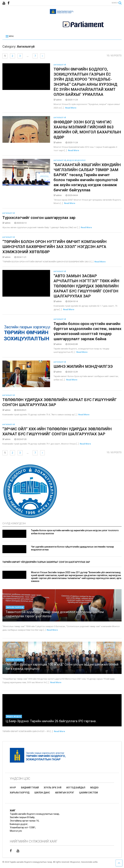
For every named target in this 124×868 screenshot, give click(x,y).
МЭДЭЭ (94, 788)
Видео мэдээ (14, 716)
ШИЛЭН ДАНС (42, 793)
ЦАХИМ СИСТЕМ (88, 793)
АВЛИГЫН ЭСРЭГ (65, 793)
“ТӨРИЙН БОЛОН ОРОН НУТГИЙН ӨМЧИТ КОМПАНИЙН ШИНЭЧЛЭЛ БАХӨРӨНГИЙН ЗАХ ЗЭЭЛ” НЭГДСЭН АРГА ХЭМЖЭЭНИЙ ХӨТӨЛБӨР (54, 247)
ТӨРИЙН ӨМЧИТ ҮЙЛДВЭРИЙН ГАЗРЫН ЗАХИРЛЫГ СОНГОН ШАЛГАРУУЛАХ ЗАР (46, 562)
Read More (71, 108)
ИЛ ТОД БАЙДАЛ (76, 788)
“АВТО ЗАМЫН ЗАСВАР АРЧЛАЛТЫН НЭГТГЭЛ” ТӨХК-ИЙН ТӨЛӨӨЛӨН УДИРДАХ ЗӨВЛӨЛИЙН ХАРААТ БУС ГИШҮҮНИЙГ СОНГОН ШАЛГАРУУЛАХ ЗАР (86, 286)
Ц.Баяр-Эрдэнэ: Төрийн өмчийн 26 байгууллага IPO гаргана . (51, 721)
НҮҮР (13, 788)
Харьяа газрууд (15, 607)
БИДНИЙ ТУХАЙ (30, 788)
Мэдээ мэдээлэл (76, 160)
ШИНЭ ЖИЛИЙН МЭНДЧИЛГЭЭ (84, 367)
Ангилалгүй (60, 65)
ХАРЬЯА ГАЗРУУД (20, 793)
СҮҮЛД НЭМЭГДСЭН (14, 523)
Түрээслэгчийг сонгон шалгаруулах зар (39, 218)
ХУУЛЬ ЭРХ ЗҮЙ (53, 788)
